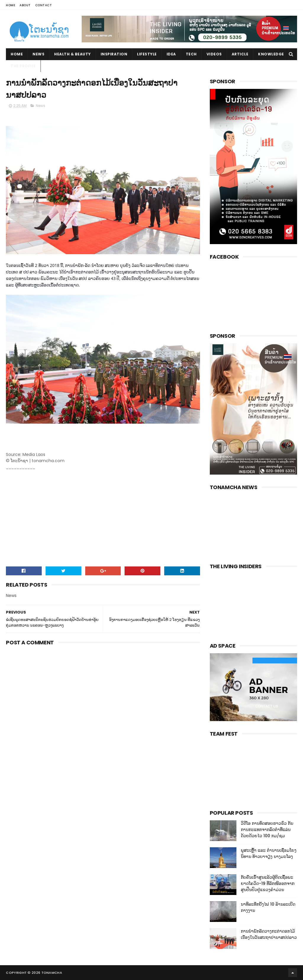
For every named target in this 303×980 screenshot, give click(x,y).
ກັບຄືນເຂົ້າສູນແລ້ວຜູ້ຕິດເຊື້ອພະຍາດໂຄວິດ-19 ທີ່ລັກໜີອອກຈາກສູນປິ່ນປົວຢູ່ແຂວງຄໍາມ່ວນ (268, 883)
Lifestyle (147, 54)
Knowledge (271, 54)
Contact (44, 5)
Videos (214, 54)
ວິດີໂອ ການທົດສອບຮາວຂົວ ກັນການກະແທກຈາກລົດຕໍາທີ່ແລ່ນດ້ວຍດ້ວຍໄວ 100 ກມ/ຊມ (267, 830)
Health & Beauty (72, 54)
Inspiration (114, 54)
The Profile (23, 66)
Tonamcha (52, 973)
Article (240, 54)
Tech (191, 54)
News (38, 54)
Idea (171, 54)
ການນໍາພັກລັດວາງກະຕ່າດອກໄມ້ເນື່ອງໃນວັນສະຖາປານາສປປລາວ (269, 934)
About (25, 5)
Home (11, 5)
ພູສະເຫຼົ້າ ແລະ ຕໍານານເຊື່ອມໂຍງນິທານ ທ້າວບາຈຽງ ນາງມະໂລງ (269, 853)
